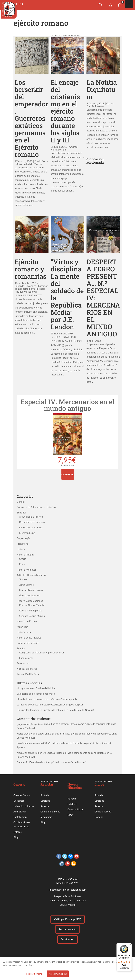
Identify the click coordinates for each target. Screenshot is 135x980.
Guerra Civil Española (31, 610)
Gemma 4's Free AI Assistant (32, 762)
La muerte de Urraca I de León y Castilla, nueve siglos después (50, 704)
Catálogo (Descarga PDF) (68, 919)
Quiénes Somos (22, 795)
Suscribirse (46, 817)
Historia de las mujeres (29, 638)
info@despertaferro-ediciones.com (67, 890)
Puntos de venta (67, 929)
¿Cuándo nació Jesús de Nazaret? (69, 762)
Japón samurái (27, 585)
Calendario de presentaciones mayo (36, 694)
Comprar (68, 474)
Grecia (23, 559)
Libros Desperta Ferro (31, 527)
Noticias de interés (27, 669)
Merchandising (27, 533)
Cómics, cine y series (28, 643)
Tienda (19, 4)
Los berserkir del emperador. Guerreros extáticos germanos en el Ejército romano (31, 118)
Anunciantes (20, 811)
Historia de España (27, 621)
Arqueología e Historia (31, 517)
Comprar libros (75, 809)
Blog (16, 837)
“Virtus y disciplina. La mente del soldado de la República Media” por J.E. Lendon (67, 294)
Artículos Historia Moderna (31, 575)
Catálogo (45, 801)
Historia (21, 549)
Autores (45, 806)
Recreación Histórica (28, 674)
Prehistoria (23, 544)
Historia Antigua (25, 554)
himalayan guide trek (28, 753)
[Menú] (130, 945)
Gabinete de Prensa (24, 806)
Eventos (21, 648)
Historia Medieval (26, 570)
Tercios (23, 579)
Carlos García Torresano (100, 105)
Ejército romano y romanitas (30, 269)
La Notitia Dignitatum (102, 89)
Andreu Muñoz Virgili (64, 148)
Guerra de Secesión (30, 595)
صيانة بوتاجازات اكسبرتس (30, 724)
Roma (22, 564)
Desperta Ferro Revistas (32, 522)
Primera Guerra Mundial (32, 605)
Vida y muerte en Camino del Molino (36, 688)
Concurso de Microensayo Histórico (36, 507)
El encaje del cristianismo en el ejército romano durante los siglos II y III (65, 111)
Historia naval (24, 632)
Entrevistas (23, 663)
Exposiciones (26, 658)
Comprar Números (50, 811)
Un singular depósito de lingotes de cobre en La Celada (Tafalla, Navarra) (55, 710)
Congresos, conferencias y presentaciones (42, 652)
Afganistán (22, 627)
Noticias (99, 817)
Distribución (20, 817)
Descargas (19, 801)
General (21, 502)
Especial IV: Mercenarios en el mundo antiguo (67, 405)
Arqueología (23, 538)
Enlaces (18, 832)
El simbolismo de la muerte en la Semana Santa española (47, 699)
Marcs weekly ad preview (30, 734)
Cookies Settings (34, 976)
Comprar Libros (103, 811)
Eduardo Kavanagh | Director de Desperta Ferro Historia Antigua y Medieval (31, 289)
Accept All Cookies (58, 976)
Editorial (21, 512)
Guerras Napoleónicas (31, 590)
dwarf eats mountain (28, 743)
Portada (45, 795)
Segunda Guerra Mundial (32, 616)
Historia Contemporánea (30, 601)
